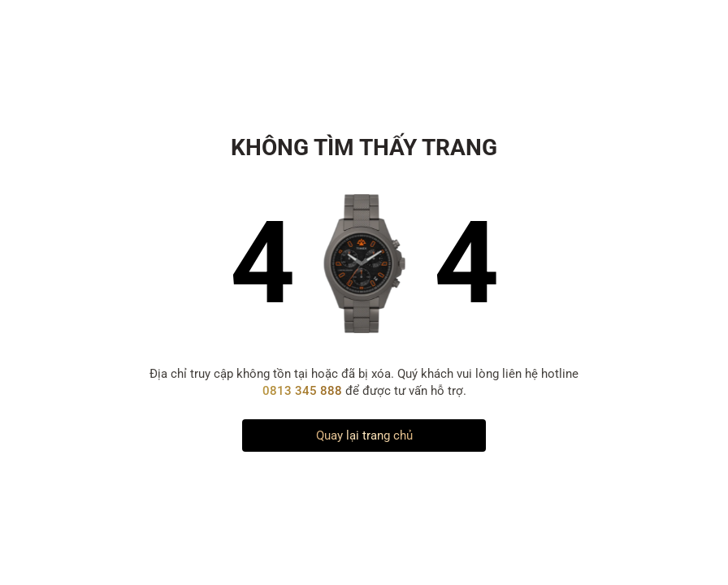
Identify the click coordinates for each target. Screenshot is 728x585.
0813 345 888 (304, 391)
